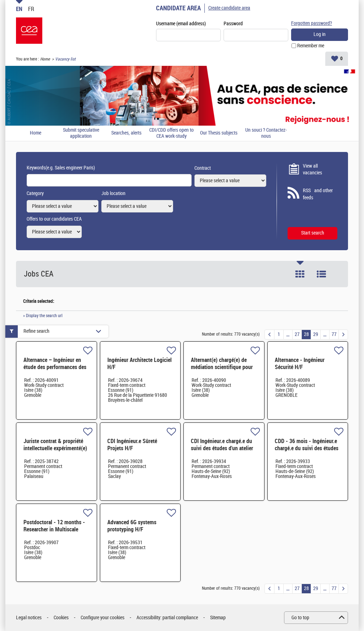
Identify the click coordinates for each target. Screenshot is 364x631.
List (321, 274)
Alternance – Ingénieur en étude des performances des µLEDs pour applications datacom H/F (55, 371)
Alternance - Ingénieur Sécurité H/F (300, 364)
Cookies (61, 618)
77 (334, 334)
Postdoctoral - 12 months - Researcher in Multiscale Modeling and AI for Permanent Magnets (54, 533)
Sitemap (218, 618)
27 (297, 334)
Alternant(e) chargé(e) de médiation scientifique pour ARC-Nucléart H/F (222, 367)
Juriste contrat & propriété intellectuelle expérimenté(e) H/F (55, 448)
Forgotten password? (312, 23)
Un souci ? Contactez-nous (266, 133)
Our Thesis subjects (219, 133)
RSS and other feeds (318, 194)
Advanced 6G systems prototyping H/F (132, 526)
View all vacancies (312, 170)
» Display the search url (43, 316)
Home (45, 59)
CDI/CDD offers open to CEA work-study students (172, 133)
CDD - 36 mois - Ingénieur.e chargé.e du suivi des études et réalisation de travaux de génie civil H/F (307, 452)
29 (316, 334)
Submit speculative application (81, 133)
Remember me (311, 46)
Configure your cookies (103, 618)
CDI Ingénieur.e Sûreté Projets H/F (132, 445)
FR (31, 9)
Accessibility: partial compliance (167, 618)
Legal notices (29, 618)
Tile (300, 274)
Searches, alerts (126, 133)
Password (233, 24)
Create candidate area (229, 8)
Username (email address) (181, 24)
